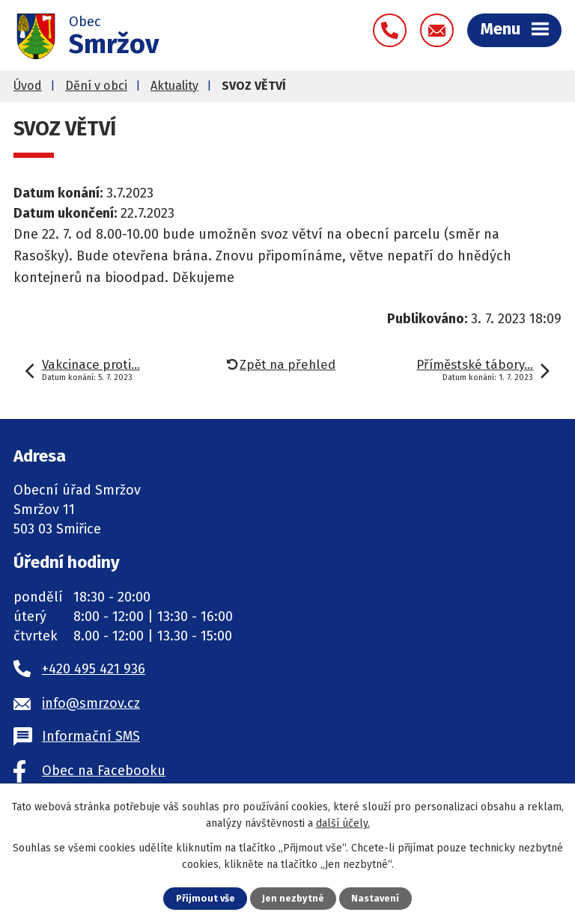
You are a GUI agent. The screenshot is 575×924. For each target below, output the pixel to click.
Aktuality (174, 86)
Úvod (28, 86)
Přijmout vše (206, 898)
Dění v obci (96, 86)
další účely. (343, 823)
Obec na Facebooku (104, 771)
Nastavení (375, 898)
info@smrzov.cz (91, 703)
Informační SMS (91, 736)
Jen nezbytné (293, 898)
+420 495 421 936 (94, 669)
